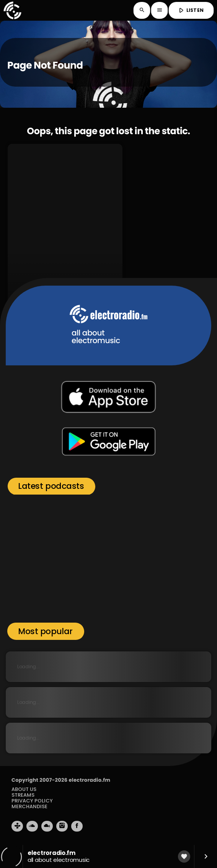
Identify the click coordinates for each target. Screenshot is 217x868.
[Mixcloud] (47, 826)
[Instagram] (62, 826)
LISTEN (190, 10)
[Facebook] (77, 826)
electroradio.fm (89, 780)
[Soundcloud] (32, 826)
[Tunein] (17, 826)
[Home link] (12, 10)
